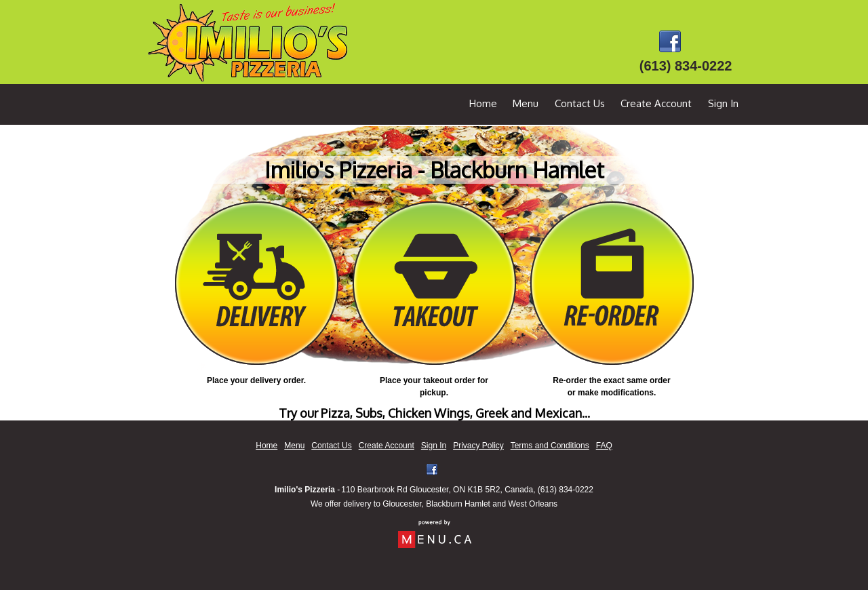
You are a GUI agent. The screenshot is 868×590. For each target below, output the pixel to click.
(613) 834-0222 (566, 490)
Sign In (723, 103)
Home (483, 103)
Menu (526, 103)
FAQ (604, 446)
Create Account (656, 103)
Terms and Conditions (550, 446)
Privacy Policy (478, 446)
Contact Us (580, 103)
